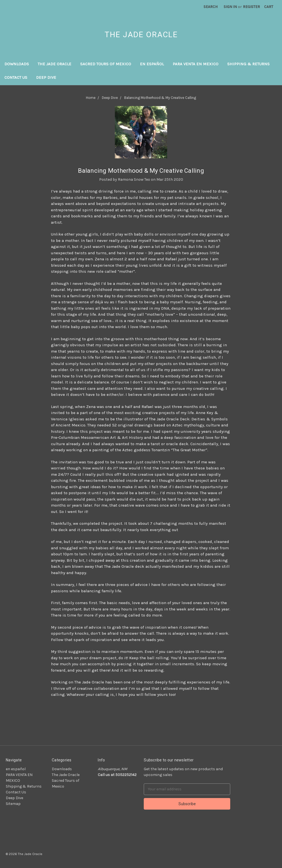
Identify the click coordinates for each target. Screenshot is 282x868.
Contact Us (16, 77)
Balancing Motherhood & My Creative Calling (141, 171)
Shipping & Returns (248, 64)
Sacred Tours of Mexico (106, 64)
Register (251, 7)
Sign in (230, 7)
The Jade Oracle (55, 64)
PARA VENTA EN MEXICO (196, 64)
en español (152, 64)
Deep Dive (46, 77)
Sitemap (13, 804)
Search (211, 7)
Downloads (17, 64)
